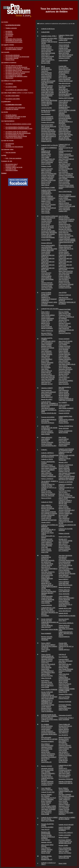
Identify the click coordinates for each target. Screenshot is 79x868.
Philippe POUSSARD (48, 705)
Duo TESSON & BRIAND (66, 796)
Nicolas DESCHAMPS (48, 245)
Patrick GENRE (63, 351)
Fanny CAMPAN (64, 157)
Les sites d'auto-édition (12, 96)
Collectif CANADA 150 (48, 159)
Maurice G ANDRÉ (64, 51)
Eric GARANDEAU (47, 343)
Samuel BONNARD (47, 117)
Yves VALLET (45, 829)
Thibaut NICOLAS (64, 625)
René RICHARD (46, 737)
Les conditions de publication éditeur (17, 90)
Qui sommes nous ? (12, 164)
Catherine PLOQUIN (65, 684)
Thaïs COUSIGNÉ (64, 208)
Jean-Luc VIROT (64, 851)
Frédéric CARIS (63, 161)
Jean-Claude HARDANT (49, 392)
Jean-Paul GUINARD (48, 379)
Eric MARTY (45, 570)
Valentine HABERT (47, 388)
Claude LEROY (46, 522)
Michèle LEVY (63, 539)
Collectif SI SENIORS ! (48, 773)
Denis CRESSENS (64, 210)
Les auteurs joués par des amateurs (16, 132)
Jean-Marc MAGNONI (65, 556)
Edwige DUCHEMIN (47, 279)
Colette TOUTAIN (64, 809)
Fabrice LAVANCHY (47, 479)
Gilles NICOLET (46, 627)
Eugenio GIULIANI (64, 363)
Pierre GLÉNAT (46, 364)
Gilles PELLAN (46, 666)
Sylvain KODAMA (47, 444)
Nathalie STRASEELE (65, 781)
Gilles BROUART (46, 138)
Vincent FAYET (46, 317)
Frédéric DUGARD (64, 283)
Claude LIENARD (47, 546)
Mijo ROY (44, 760)
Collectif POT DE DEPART (49, 697)
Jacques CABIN (46, 154)
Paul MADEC (45, 556)
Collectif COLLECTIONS (66, 185)
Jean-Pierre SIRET (64, 773)
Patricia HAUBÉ (63, 392)
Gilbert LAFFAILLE (47, 465)
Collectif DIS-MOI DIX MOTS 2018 (65, 256)
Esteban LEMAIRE (64, 512)
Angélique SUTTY (47, 785)
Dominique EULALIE (48, 305)
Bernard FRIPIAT (46, 333)
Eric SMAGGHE (46, 775)
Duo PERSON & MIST (48, 672)
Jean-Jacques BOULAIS (49, 126)
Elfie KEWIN (62, 437)
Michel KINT (45, 441)
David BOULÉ (46, 128)
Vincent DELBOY (46, 236)
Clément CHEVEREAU (66, 175)
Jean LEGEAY (46, 510)
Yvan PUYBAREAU (47, 711)
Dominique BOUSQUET (49, 131)
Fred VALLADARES (47, 827)
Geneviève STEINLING (66, 779)
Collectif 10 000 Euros (48, 29)
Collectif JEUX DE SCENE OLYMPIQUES (49, 428)
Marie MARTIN (46, 567)
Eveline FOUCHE (47, 327)
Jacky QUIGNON (64, 719)
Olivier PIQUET (63, 682)
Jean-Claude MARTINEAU (49, 569)
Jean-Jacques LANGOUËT (67, 473)
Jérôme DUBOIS (46, 276)
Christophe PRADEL (65, 705)
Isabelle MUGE (63, 613)
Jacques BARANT (64, 71)
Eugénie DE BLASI (64, 224)
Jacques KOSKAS (64, 444)
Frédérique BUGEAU (65, 140)
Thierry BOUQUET (64, 128)
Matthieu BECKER (47, 87)
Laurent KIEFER (64, 439)
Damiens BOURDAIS (48, 130)
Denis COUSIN (46, 210)
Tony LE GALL (63, 492)
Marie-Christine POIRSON (49, 690)
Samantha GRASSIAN (65, 369)
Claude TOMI (45, 804)
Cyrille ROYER (63, 760)
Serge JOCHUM (64, 428)
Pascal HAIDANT (46, 390)
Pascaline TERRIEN (65, 795)
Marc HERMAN (46, 395)
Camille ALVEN (63, 48)
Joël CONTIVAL (46, 195)
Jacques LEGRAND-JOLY (67, 510)
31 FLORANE (45, 325)
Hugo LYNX (45, 552)
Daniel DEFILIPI (64, 233)
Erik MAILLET (63, 557)
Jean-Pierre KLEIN (64, 442)
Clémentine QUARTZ (65, 715)
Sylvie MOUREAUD (65, 611)
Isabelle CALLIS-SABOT (66, 156)
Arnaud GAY (45, 349)
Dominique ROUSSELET (49, 757)
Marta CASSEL (63, 162)
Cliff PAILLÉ (62, 654)
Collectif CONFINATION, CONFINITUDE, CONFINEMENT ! (49, 192)
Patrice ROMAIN (64, 749)
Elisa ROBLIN (45, 744)
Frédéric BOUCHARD (48, 122)
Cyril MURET (45, 616)
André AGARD (46, 45)
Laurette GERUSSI (64, 354)
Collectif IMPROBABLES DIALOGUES (49, 420)
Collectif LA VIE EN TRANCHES (64, 459)
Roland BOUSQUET (65, 131)
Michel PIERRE (63, 681)
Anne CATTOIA (46, 164)
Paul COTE (62, 201)
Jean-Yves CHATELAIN (66, 174)
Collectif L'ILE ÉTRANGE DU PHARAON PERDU (66, 450)
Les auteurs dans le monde (14, 70)
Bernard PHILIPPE (47, 676)
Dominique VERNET (65, 840)
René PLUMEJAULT (47, 685)
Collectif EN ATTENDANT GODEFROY (49, 300)
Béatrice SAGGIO (47, 766)
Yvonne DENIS (46, 240)
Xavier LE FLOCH (47, 492)
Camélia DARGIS (47, 221)
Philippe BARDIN (46, 73)
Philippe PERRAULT (47, 671)
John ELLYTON (63, 297)
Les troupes (9, 36)
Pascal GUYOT (63, 382)
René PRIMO (63, 706)
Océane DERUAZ (47, 243)
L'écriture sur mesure (12, 109)
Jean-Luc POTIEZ (64, 697)
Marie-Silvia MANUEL (48, 560)
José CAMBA (45, 157)
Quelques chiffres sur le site (14, 167)
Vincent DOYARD (64, 274)
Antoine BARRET (47, 76)
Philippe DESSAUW (65, 247)
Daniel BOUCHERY (47, 125)
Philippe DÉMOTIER (47, 250)
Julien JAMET (45, 426)
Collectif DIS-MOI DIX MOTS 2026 (48, 269)
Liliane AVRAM (63, 60)
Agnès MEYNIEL (64, 583)
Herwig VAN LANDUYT (66, 833)
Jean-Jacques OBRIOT (48, 645)
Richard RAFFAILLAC (65, 726)
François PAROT (64, 659)
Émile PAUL (62, 663)
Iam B (43, 66)
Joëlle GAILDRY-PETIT (48, 341)
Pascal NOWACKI (64, 637)
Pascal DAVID (46, 224)
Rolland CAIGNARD (65, 154)
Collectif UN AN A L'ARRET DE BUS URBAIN (67, 818)
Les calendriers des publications (15, 108)
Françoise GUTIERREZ (66, 381)
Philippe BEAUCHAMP (66, 81)
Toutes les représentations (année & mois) (18, 124)
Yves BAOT (45, 71)
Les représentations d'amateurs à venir (17, 127)
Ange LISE (45, 547)
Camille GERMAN (47, 354)
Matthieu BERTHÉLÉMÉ (66, 98)
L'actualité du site (11, 169)
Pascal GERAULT (47, 353)
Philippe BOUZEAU (65, 133)
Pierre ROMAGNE (47, 749)
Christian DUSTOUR (65, 288)
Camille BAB (62, 66)
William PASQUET (47, 661)
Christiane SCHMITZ (65, 770)
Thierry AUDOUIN (47, 58)
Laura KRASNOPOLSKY (49, 446)
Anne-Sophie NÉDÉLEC (66, 623)
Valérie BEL (62, 87)
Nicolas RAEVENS (47, 726)
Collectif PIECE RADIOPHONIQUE (64, 678)
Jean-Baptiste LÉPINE (65, 541)
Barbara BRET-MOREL (66, 135)
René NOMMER (46, 633)
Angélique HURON (64, 411)
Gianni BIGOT (63, 104)
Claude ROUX (63, 757)
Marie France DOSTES (66, 271)
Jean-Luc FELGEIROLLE (66, 317)
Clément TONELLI (64, 804)
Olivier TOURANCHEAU (49, 808)
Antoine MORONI (47, 605)
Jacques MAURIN (47, 574)
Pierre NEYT (62, 621)
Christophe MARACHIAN (66, 560)
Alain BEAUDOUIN (64, 83)
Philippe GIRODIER (47, 363)
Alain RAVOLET (64, 728)
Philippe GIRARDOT (65, 359)
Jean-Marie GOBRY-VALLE (67, 364)
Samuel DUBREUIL (65, 278)
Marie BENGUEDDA (47, 94)
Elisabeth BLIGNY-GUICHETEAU (64, 108)
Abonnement (9, 78)
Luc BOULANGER (64, 126)
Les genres (9, 31)
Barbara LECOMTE (65, 508)
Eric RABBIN (45, 724)
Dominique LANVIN (47, 475)
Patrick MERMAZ (64, 582)
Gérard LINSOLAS (64, 546)
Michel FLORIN (63, 325)
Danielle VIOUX (46, 851)
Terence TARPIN (64, 790)
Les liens (8, 145)
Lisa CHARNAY (63, 172)
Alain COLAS (45, 185)
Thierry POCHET (64, 685)
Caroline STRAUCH (47, 783)
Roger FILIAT (63, 322)
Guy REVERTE (63, 735)
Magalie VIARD (63, 845)
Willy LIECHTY (63, 544)
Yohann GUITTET (47, 381)
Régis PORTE (63, 692)
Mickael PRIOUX (46, 708)
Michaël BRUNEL (64, 138)
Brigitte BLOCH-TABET (48, 110)
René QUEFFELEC (47, 718)
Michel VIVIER (46, 853)
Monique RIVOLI (64, 739)
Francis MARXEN (64, 570)
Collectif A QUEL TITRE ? (49, 36)
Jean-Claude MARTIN (65, 565)
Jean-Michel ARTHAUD (66, 55)
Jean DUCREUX (64, 279)
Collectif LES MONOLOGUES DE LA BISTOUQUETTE (48, 530)
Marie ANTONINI (64, 53)
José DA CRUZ (63, 216)
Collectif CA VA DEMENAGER (46, 152)
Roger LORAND (46, 549)
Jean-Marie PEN (64, 666)
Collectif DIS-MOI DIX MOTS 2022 (65, 262)
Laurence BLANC (47, 108)
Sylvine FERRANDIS (48, 318)
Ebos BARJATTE (46, 74)
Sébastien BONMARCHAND (64, 114)
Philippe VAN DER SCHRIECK (64, 829)
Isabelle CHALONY (47, 169)
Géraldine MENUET (65, 577)
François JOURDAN (47, 433)
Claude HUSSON (64, 413)
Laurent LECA (63, 505)
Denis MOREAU (64, 601)
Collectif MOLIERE (47, 596)
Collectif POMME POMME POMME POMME (67, 690)
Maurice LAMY (46, 471)
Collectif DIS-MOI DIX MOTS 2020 (65, 259)
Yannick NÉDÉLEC (47, 625)
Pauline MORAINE (64, 600)
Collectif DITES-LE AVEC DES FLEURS (66, 269)
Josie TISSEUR (63, 803)
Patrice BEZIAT (63, 102)
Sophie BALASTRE (65, 69)
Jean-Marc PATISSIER (66, 661)
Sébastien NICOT (64, 627)
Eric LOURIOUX (64, 551)
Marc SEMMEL (46, 772)
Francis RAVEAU (46, 728)
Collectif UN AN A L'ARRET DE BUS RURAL (50, 818)
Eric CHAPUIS (63, 170)
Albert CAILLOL (46, 156)
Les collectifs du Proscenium (14, 48)
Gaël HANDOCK (64, 390)
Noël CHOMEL (63, 179)
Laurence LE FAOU (65, 491)
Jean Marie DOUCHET (66, 273)
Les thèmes (9, 33)
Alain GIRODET (63, 361)
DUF (43, 281)
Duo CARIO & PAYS (47, 161)
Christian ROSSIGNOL (48, 754)
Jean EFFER (63, 293)
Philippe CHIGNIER (47, 179)
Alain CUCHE (45, 211)
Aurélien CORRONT (47, 200)
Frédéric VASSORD (65, 835)
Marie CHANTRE (46, 170)
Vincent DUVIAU (46, 289)
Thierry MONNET (64, 596)
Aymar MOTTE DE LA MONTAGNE (65, 605)
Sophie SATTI (63, 768)
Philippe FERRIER (47, 320)
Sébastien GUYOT (47, 384)
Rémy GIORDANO (64, 358)
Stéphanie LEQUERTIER (49, 520)
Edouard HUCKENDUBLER (50, 405)
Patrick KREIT (63, 446)
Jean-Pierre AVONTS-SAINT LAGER (48, 60)
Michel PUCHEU (46, 710)
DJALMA (44, 271)
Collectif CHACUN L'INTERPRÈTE (64, 166)
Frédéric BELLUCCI (47, 91)
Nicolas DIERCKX (64, 254)
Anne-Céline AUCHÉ (48, 56)
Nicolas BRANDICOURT (49, 135)
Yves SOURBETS (64, 777)
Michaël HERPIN (64, 395)
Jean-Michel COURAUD (49, 208)
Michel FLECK (46, 323)
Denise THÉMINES (64, 798)
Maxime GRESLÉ (47, 371)
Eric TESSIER (46, 796)
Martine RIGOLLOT (65, 737)
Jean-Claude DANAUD (48, 218)
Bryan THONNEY (47, 801)
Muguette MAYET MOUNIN (67, 574)
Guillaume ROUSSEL (65, 755)
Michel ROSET (46, 752)
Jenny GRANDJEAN (65, 368)
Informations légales (12, 170)
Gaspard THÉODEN (47, 799)
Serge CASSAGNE (47, 162)
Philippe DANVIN (46, 219)
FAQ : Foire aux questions (13, 158)
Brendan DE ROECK (65, 229)
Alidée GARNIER (46, 345)
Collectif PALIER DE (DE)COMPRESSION (48, 657)
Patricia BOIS (63, 112)
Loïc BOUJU (62, 125)
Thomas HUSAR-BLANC (49, 413)
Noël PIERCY (45, 681)
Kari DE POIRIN (46, 229)
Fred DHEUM (63, 250)
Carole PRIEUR (46, 706)
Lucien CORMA (63, 198)
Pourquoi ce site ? (11, 166)
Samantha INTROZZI (48, 423)
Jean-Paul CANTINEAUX (66, 159)
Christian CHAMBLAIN (66, 169)
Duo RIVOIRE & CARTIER (49, 739)
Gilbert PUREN (63, 710)
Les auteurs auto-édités (13, 99)
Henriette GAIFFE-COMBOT (47, 339)
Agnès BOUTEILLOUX (48, 133)
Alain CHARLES (46, 172)
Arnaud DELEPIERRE (48, 237)
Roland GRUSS (46, 372)
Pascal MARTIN (64, 567)
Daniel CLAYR (46, 184)
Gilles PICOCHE (46, 678)
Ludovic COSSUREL (65, 200)
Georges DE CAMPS (65, 226)
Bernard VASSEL (46, 835)
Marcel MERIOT (64, 579)
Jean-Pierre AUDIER (65, 56)
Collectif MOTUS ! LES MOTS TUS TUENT (48, 608)
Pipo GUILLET (63, 376)
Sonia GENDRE (64, 349)
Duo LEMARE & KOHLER (49, 513)
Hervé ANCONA (46, 51)
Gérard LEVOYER (47, 539)
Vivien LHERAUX (47, 542)
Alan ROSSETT (63, 752)
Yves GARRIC (63, 345)
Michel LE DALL (46, 491)
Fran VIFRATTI (46, 848)
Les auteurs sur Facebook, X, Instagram (18, 69)
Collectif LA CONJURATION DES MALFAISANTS (50, 456)
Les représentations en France (15, 135)
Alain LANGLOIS (46, 473)
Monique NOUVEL (47, 637)
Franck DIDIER (46, 252)
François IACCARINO (48, 417)
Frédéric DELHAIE (64, 237)
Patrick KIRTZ (63, 441)
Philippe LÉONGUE (47, 541)
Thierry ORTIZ (46, 650)
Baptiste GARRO (46, 346)
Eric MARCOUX (46, 562)
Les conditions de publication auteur (16, 76)
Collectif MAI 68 (46, 557)
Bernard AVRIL (46, 63)
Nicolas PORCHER (47, 692)
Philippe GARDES (64, 343)
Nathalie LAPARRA (64, 475)
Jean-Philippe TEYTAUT (49, 798)
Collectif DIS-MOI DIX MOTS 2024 (65, 266)
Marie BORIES (63, 120)
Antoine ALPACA (46, 48)
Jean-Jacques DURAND (66, 284)
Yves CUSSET (46, 213)
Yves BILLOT (45, 105)
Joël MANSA (63, 559)
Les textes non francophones (14, 147)
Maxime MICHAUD (64, 587)
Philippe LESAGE (64, 533)
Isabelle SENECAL (64, 772)
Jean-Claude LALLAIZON (49, 468)
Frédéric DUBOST (64, 276)
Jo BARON (62, 74)
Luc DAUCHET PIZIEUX (66, 221)
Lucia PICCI (62, 676)
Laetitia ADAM (63, 40)
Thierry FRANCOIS (47, 331)
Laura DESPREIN (47, 247)
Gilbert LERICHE (64, 520)
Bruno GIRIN (45, 361)
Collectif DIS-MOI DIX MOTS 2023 (48, 266)
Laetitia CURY (63, 211)
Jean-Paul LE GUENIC (48, 494)
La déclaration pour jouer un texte (16, 116)
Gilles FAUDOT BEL (65, 314)
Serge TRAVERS (46, 811)
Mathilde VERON (46, 842)
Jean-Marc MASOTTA (48, 572)
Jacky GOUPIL (63, 366)
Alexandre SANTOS (47, 768)
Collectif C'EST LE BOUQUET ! (64, 145)
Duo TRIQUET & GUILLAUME (46, 813)
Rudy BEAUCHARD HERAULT (47, 83)
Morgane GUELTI (47, 374)
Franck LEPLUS (46, 518)
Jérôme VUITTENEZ (65, 853)
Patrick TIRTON (46, 803)
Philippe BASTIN (46, 78)
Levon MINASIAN (64, 591)
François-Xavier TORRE (49, 806)
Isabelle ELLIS (46, 297)
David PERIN (45, 669)
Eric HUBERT (63, 403)
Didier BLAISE (63, 105)
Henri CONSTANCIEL (65, 192)
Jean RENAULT (63, 733)
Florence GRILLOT (64, 371)
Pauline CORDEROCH (48, 198)
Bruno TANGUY (63, 788)
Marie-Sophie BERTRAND (49, 100)
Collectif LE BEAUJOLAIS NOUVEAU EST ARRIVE (67, 479)
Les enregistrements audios (14, 42)
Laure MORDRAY (47, 601)
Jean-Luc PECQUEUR (48, 664)
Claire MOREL (46, 603)
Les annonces (10, 144)
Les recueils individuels (12, 55)
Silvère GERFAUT (64, 353)
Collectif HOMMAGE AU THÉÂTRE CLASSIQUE (66, 399)
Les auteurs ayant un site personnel (16, 67)
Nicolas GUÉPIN (64, 374)
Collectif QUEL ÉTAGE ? (66, 718)
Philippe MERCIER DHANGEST (47, 579)
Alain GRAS (45, 369)
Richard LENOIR (46, 517)
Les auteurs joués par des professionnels (18, 133)
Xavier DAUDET (46, 223)
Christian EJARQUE (65, 295)
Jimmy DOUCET (46, 273)
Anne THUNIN (63, 801)
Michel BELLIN (63, 89)
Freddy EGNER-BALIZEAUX (46, 295)
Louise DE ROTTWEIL (66, 231)
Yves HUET (62, 407)
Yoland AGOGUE (64, 45)
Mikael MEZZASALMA (65, 585)
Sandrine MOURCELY (48, 611)
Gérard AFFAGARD (65, 42)
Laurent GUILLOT (64, 377)
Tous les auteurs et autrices (14, 66)
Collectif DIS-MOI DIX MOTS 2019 (48, 259)
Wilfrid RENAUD (64, 731)
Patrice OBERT (46, 643)
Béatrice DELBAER (65, 234)
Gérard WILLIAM (64, 858)
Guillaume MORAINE (48, 600)
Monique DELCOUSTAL (66, 236)
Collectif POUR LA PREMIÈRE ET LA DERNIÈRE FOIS (47, 702)
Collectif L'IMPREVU (48, 453)
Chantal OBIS (63, 643)
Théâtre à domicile (11, 28)
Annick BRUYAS (46, 140)
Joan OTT (44, 651)
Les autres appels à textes (13, 49)
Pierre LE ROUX (46, 498)
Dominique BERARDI (65, 94)
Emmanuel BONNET (65, 118)
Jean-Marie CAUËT (65, 164)
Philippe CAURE (46, 166)
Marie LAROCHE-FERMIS (67, 476)
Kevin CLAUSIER (64, 182)
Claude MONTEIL (47, 598)
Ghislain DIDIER (64, 252)
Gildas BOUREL (64, 130)
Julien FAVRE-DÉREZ (48, 315)
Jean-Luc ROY (63, 759)
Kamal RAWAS (46, 729)
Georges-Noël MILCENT (49, 591)
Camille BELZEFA (64, 91)
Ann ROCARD (63, 744)
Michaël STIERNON (47, 781)
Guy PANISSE (63, 657)
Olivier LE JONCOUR (48, 496)
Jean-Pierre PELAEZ (65, 664)
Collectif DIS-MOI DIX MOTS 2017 (48, 256)
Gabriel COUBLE (64, 203)
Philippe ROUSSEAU (48, 755)
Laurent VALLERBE (65, 827)
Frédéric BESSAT (47, 102)
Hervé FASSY (45, 314)
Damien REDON (64, 729)
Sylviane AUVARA (64, 58)
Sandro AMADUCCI (47, 50)
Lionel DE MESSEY (65, 228)
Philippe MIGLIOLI (64, 590)
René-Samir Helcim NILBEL (50, 629)
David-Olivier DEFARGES (49, 233)
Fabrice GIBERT (64, 356)
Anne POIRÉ (45, 687)
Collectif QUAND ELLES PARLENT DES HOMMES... (50, 715)
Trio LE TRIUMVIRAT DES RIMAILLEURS (67, 498)
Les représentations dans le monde (16, 136)
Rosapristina (45, 750)
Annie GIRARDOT (47, 359)
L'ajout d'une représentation (14, 138)
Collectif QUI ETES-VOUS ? (50, 719)
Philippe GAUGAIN (64, 346)
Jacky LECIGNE (64, 507)
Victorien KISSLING (47, 442)
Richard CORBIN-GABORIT (67, 196)
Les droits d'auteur (11, 115)
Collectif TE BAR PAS (48, 792)
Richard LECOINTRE (48, 508)
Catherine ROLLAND (65, 747)
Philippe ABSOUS (47, 40)
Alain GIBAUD (46, 356)
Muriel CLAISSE (46, 182)
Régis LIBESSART (47, 544)
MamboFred (45, 559)
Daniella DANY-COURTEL (67, 219)
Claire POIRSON (64, 687)
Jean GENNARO (46, 351)
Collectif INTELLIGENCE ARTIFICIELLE (66, 420)
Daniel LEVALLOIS (64, 537)
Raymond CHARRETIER (49, 174)
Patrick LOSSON (46, 551)
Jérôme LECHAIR (47, 507)
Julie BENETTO (63, 92)
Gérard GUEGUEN (64, 372)
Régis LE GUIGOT (64, 494)
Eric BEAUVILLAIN (64, 86)
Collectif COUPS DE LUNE (67, 206)
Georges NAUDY (64, 619)
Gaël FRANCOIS (64, 328)
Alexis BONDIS (46, 114)
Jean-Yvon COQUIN (65, 195)
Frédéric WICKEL (47, 856)
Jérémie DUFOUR (47, 283)
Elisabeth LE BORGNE (66, 482)
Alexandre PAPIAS (47, 659)
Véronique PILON (47, 682)
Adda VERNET (46, 840)
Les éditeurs (9, 84)
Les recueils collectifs (12, 58)
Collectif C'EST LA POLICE (50, 145)
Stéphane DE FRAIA (48, 228)
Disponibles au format (14, 40)
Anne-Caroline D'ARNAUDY (50, 216)
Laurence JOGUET (47, 431)
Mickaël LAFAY (63, 462)
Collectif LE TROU (47, 502)
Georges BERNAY (64, 96)
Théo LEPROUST (64, 518)
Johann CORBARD (47, 196)
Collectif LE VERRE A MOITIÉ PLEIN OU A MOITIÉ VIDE (65, 502)
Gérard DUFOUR (64, 281)
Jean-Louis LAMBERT (48, 470)
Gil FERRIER (63, 318)
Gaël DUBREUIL (46, 278)
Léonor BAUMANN (64, 79)
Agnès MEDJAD (64, 575)
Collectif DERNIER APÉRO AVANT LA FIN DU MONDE (67, 240)
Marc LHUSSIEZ (64, 542)
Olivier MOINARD (64, 594)
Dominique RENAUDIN (48, 733)
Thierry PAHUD (46, 654)
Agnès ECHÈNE (46, 293)
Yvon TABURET (46, 788)
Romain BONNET (47, 120)
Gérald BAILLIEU (46, 69)
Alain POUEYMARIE (48, 698)
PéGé (60, 672)
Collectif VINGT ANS (65, 850)
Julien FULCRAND (47, 335)
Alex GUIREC (63, 379)
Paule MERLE (46, 582)
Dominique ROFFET (65, 746)
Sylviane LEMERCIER (65, 513)
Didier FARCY (46, 312)
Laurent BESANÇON (65, 100)
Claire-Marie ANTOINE (48, 53)
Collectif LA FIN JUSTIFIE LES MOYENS (67, 456)
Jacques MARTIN (47, 565)
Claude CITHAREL (64, 180)
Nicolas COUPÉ (46, 206)
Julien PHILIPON (64, 674)
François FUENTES (65, 333)
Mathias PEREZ (64, 668)
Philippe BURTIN (46, 141)
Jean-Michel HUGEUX (48, 408)
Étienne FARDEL (64, 312)
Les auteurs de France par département (18, 72)
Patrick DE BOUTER (48, 226)
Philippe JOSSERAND (65, 431)
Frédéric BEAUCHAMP (48, 81)
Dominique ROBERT (48, 741)
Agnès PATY (45, 663)
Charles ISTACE (64, 423)
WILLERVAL (45, 858)
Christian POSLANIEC (65, 694)
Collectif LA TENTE (47, 459)
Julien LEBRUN (46, 505)
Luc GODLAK (45, 366)
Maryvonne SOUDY (65, 775)
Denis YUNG (63, 863)
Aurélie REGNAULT (47, 731)
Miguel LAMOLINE (64, 470)
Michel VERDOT (64, 837)
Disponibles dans (14, 39)
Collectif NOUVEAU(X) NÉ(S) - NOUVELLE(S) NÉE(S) (66, 633)
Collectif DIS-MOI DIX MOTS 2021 (48, 262)
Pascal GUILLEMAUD (48, 376)
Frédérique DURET (64, 286)
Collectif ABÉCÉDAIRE (66, 38)
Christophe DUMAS (47, 284)
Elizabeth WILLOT (47, 859)
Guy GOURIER (46, 368)
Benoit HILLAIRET (47, 399)
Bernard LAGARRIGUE (66, 465)
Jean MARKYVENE (47, 564)
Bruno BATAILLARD (65, 78)
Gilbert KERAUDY (47, 437)
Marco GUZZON (64, 384)
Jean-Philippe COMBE (48, 188)
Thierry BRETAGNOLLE (49, 136)
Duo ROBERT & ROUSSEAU (64, 742)
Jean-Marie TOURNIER (48, 809)
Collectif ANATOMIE (65, 50)
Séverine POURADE (65, 702)
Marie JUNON (46, 434)
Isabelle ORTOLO (64, 650)
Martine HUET (46, 407)
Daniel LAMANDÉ (64, 468)
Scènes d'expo (10, 60)
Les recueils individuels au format (17, 57)
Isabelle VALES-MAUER (66, 825)
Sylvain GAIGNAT (64, 339)
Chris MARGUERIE (65, 562)
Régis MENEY (46, 577)
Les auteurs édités (11, 87)
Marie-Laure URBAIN (48, 821)
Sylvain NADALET (47, 619)
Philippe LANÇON (64, 471)
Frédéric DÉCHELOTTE (66, 249)
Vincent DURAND (47, 286)
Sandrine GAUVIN (64, 348)
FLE (7, 37)
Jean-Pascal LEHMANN (49, 512)
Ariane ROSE (63, 750)
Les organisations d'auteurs (14, 75)
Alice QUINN (45, 721)
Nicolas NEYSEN (46, 621)
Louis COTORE (46, 203)
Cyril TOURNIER (64, 808)
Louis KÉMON (46, 439)
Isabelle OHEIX (63, 645)
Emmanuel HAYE (47, 394)
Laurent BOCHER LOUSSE (67, 110)
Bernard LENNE (64, 515)
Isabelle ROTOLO (64, 754)
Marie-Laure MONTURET (66, 598)
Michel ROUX (45, 759)
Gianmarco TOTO (64, 806)
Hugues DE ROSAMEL (48, 231)
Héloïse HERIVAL (64, 394)
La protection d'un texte (13, 118)
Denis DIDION (46, 254)
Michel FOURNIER (47, 328)
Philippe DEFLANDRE (48, 234)
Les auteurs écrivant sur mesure (15, 73)
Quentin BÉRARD (47, 104)
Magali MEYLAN (46, 583)
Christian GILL (46, 358)
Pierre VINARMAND (65, 848)
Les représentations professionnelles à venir (19, 128)
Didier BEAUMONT (47, 86)
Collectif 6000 (45, 32)
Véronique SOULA (47, 777)
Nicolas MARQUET (64, 564)
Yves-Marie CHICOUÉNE (66, 177)
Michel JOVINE (63, 433)
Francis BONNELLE (47, 118)
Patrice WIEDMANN (65, 856)
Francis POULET (64, 698)
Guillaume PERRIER (65, 671)
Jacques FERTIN (64, 320)
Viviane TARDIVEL (47, 790)
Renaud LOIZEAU (64, 547)
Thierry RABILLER (64, 724)
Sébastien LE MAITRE (65, 496)
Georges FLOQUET (65, 323)
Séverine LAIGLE (64, 466)
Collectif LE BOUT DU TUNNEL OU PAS (48, 485)
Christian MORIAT (64, 603)
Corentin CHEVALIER (48, 175)
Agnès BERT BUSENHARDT (46, 98)
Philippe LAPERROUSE (49, 476)
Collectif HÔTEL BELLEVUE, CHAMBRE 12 (50, 403)
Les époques (9, 34)
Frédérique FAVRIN (65, 315)
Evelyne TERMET (47, 795)
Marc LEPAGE (63, 517)
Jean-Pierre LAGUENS (48, 466)
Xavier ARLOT (46, 55)
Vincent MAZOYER (47, 575)
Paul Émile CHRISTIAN (48, 180)
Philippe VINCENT (47, 850)
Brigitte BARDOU (64, 73)
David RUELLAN (46, 762)
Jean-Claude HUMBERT (66, 408)
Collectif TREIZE (64, 811)
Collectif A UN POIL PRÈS (49, 38)
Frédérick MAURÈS (65, 572)
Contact (4, 173)
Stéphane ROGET (47, 747)
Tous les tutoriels (11, 152)
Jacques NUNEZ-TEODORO (47, 639)
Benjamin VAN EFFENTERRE (46, 833)
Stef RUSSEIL (63, 762)
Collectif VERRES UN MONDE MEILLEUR (65, 842)
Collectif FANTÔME (65, 309)
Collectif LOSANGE (65, 549)
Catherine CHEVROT (48, 177)
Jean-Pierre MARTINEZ (66, 569)
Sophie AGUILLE (46, 47)
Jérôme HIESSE (64, 397)
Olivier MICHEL (46, 590)
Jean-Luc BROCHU (65, 136)
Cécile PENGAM (46, 668)
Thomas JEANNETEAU (66, 426)
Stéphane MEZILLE (47, 585)
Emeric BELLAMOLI (47, 89)
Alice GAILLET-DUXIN (65, 341)
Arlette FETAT (45, 322)
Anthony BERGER (47, 96)
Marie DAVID (63, 223)
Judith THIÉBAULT (64, 799)
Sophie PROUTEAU (65, 708)
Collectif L (44, 450)
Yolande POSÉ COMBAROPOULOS (48, 694)
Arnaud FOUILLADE (65, 327)
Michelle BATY (46, 79)
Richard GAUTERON (48, 348)
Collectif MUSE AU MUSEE (67, 616)
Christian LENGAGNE (48, 515)
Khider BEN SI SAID (47, 92)
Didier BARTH (63, 76)
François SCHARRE (47, 770)
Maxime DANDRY (64, 218)
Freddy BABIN (46, 68)
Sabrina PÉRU (46, 674)
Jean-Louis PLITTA (47, 684)
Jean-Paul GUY (46, 382)
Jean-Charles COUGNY (49, 205)
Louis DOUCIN (46, 274)
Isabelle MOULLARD (65, 608)
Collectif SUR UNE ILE (66, 783)
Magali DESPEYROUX (66, 245)
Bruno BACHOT (64, 68)
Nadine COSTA (46, 201)
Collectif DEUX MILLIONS (49, 249)
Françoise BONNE (64, 117)
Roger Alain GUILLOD (48, 377)
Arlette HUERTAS (64, 405)
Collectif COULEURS (65, 205)
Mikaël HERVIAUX (47, 397)
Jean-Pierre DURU (47, 288)
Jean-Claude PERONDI (66, 669)
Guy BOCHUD (46, 112)
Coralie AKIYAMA (64, 47)
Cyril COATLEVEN (64, 184)
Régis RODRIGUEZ (47, 746)
